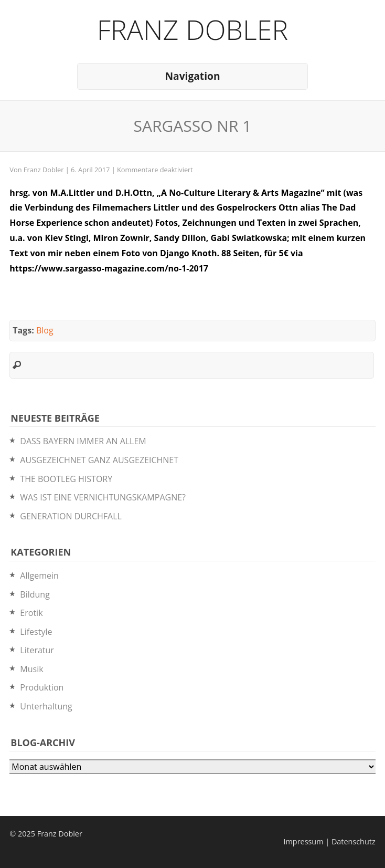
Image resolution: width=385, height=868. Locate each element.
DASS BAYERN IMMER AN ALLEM (83, 441)
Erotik (31, 613)
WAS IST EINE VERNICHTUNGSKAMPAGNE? (103, 497)
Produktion (42, 687)
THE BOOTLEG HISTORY (66, 479)
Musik (31, 669)
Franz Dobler (193, 29)
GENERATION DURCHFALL (71, 516)
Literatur (37, 650)
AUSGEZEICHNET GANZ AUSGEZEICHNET (99, 460)
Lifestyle (36, 632)
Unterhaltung (46, 706)
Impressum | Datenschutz (330, 841)
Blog (45, 330)
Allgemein (39, 576)
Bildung (35, 594)
